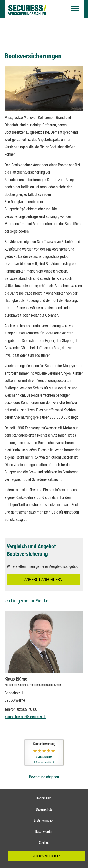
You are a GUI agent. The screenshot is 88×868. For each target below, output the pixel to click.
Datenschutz (44, 810)
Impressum (44, 799)
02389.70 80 (27, 710)
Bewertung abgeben (44, 777)
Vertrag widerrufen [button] (47, 856)
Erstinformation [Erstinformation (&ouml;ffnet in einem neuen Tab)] (44, 821)
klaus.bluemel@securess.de (25, 717)
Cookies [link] (44, 843)
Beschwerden (44, 832)
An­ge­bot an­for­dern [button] (43, 580)
